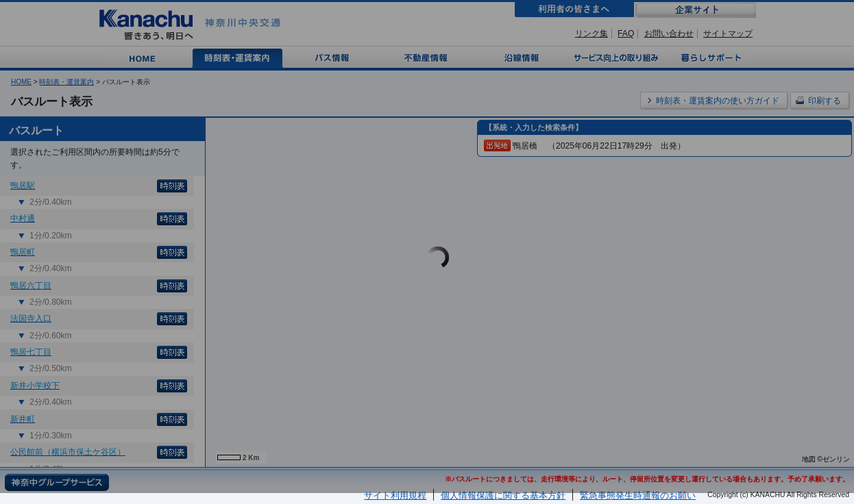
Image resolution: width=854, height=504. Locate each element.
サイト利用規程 (395, 495)
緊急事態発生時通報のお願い (638, 495)
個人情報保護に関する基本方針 (503, 495)
